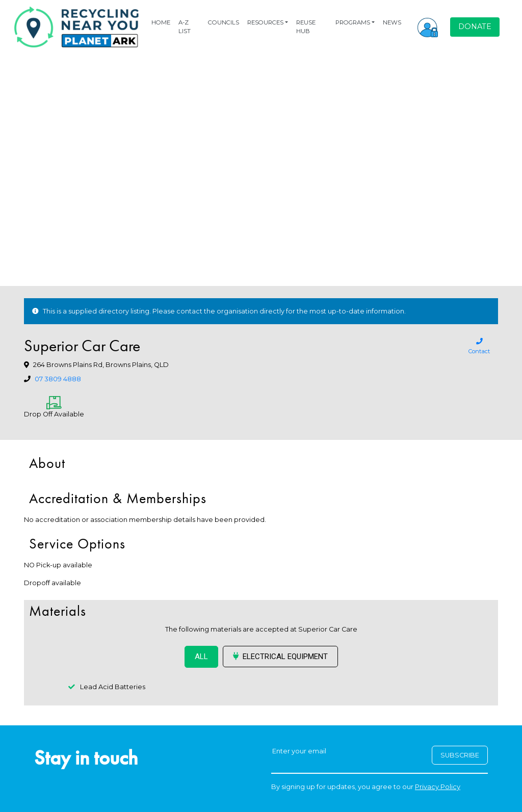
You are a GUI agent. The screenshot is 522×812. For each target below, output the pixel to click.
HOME (161, 22)
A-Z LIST (185, 27)
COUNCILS (224, 22)
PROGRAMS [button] (353, 22)
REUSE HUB (306, 27)
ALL (201, 657)
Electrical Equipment (280, 657)
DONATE (475, 27)
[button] (428, 27)
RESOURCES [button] (265, 22)
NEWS (392, 22)
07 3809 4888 (58, 379)
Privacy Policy (438, 787)
